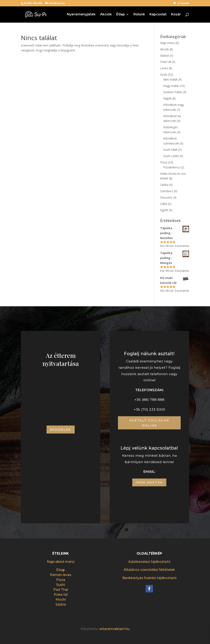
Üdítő (164, 204)
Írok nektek (149, 482)
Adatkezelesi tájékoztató (149, 562)
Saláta (164, 185)
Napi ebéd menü (61, 562)
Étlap (121, 15)
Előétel (165, 56)
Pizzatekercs (172, 167)
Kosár (176, 15)
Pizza (164, 162)
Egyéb (164, 210)
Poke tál (166, 62)
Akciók (106, 15)
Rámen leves (61, 575)
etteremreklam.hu (115, 629)
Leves (164, 68)
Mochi (61, 599)
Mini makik (170, 79)
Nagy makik (171, 86)
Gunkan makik (173, 92)
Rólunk (139, 15)
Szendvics (167, 191)
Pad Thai (61, 590)
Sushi (164, 75)
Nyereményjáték (81, 15)
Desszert (166, 197)
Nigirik (167, 98)
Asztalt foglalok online (149, 423)
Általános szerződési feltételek (149, 570)
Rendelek (61, 430)
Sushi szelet (171, 156)
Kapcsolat (158, 15)
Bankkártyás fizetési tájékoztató (149, 578)
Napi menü (167, 43)
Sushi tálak (170, 150)
